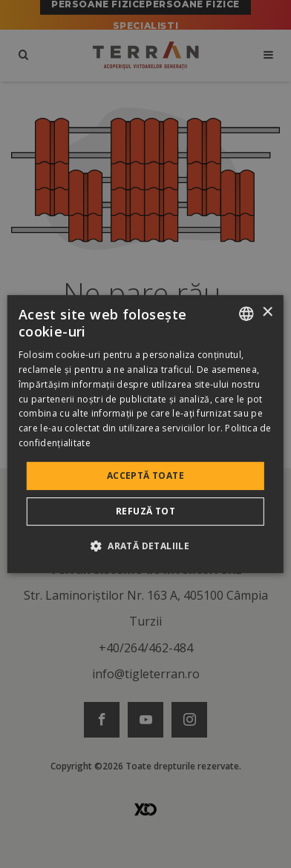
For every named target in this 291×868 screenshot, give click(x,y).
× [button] (267, 312)
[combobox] (246, 314)
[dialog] (145, 434)
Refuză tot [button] (145, 511)
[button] (145, 546)
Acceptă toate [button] (145, 476)
